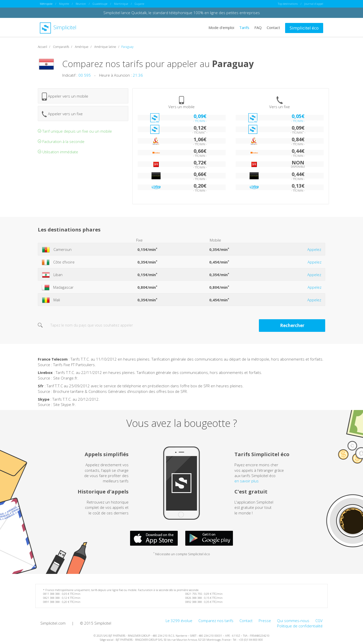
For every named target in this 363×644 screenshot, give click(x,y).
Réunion (81, 4)
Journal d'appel (314, 4)
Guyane (139, 4)
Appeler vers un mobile (65, 96)
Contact (273, 27)
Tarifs (244, 27)
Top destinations (288, 4)
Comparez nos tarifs (216, 620)
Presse (265, 620)
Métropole (46, 4)
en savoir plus (247, 481)
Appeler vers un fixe (62, 114)
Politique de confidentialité (300, 626)
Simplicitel (58, 27)
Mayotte (64, 4)
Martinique (121, 4)
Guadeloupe (100, 4)
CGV (319, 620)
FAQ (258, 27)
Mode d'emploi (221, 27)
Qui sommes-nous (293, 620)
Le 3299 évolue (179, 620)
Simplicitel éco (304, 28)
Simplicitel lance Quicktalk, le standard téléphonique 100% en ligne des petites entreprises (182, 13)
